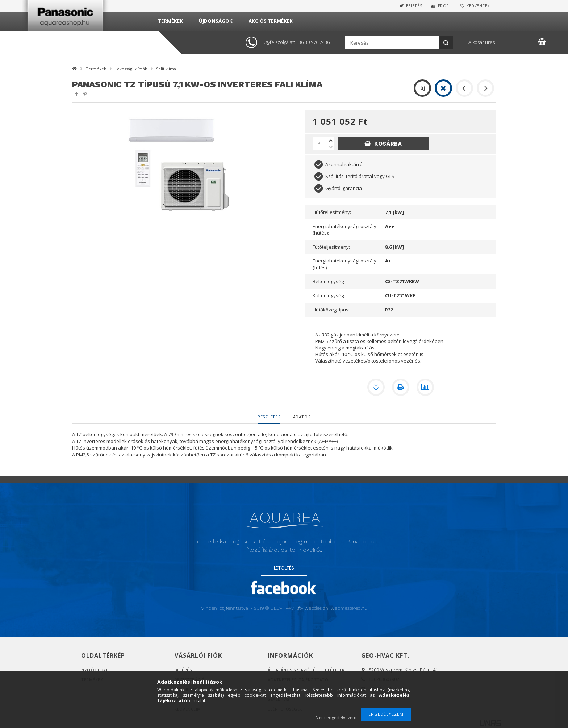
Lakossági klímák (131, 69)
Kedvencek (478, 6)
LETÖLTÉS (284, 568)
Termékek (170, 21)
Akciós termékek (271, 21)
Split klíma (166, 69)
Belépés (414, 6)
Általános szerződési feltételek (306, 670)
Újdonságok (216, 21)
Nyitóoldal (95, 670)
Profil (445, 6)
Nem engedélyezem (336, 718)
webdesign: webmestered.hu (336, 608)
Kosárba (388, 144)
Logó (284, 527)
